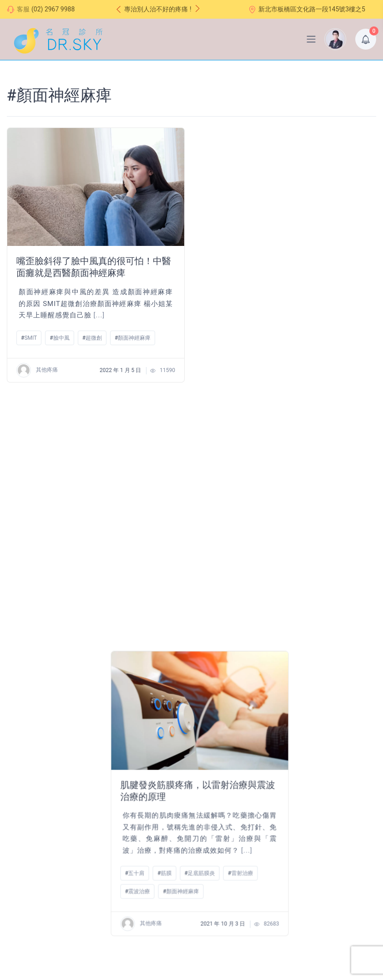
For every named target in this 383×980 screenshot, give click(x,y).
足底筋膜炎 (289, 350)
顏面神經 (62, 599)
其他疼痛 (37, 370)
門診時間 (147, 760)
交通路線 (147, 773)
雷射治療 (330, 350)
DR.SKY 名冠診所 (114, 942)
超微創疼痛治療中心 (38, 762)
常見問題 (147, 786)
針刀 (30, 599)
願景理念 (20, 863)
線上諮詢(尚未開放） (164, 800)
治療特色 (20, 876)
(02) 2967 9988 (53, 9)
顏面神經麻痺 (134, 338)
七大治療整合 (26, 889)
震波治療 (227, 368)
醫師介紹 (20, 849)
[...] (99, 315)
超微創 (94, 338)
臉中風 (61, 338)
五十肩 (224, 350)
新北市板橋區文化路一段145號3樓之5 (307, 9)
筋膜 (254, 350)
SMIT (30, 338)
